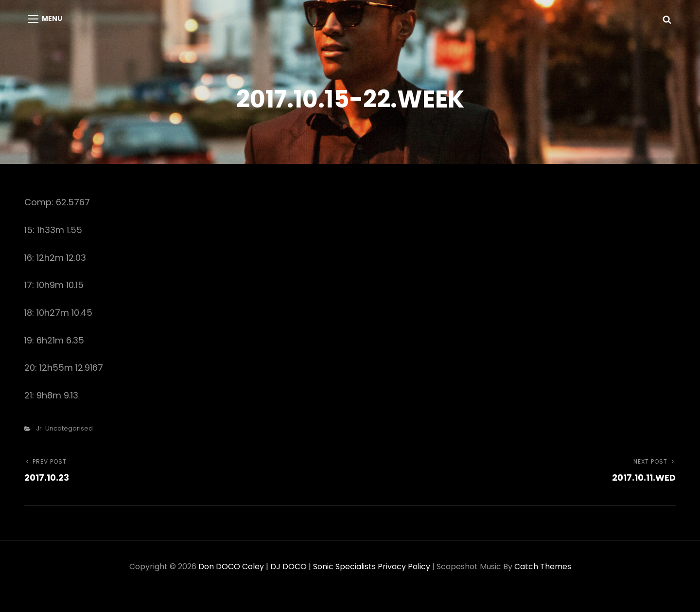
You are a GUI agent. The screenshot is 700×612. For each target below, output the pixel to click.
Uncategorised (69, 428)
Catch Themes (543, 567)
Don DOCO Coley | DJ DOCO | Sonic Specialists (287, 567)
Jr (39, 428)
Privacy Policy (404, 567)
